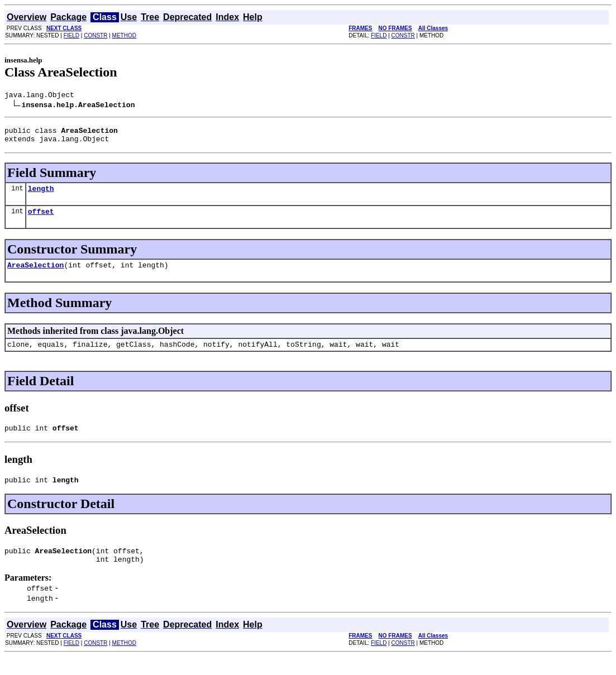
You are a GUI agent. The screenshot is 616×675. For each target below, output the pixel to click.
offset (41, 219)
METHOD (124, 35)
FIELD (71, 35)
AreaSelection (35, 275)
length (41, 195)
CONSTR (95, 35)
